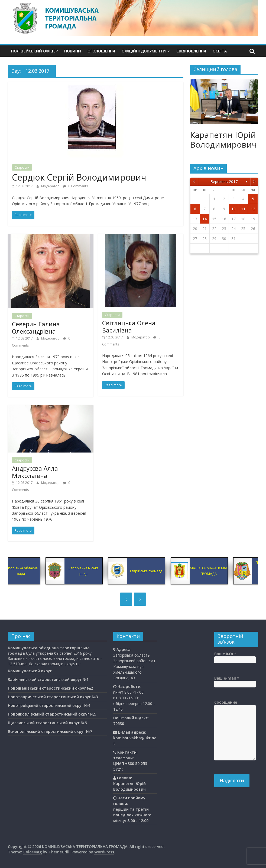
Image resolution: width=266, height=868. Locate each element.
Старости (22, 167)
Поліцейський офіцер (34, 51)
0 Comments (75, 186)
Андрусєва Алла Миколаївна (35, 472)
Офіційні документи (144, 51)
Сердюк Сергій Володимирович (79, 177)
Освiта (220, 51)
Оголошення (101, 51)
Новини (73, 51)
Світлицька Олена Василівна (129, 326)
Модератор (51, 186)
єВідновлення (191, 51)
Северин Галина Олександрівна (36, 327)
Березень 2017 (224, 182)
